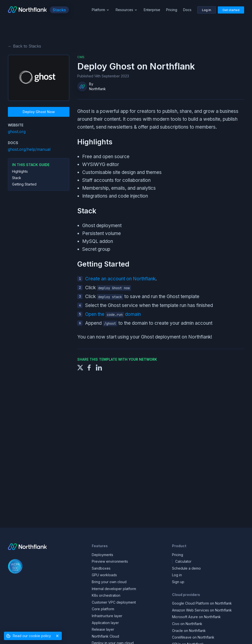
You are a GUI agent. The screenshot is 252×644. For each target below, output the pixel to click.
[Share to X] (80, 367)
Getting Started (24, 184)
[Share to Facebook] (89, 367)
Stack (17, 178)
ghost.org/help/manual (29, 149)
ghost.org (17, 132)
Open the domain (113, 314)
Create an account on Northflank (120, 279)
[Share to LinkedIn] (99, 367)
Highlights (20, 171)
